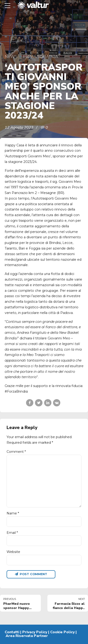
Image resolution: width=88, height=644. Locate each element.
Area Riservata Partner (27, 636)
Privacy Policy (35, 632)
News (11, 56)
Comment (16, 452)
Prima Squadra (40, 56)
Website (13, 552)
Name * (13, 513)
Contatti (12, 632)
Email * (12, 533)
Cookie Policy (62, 632)
